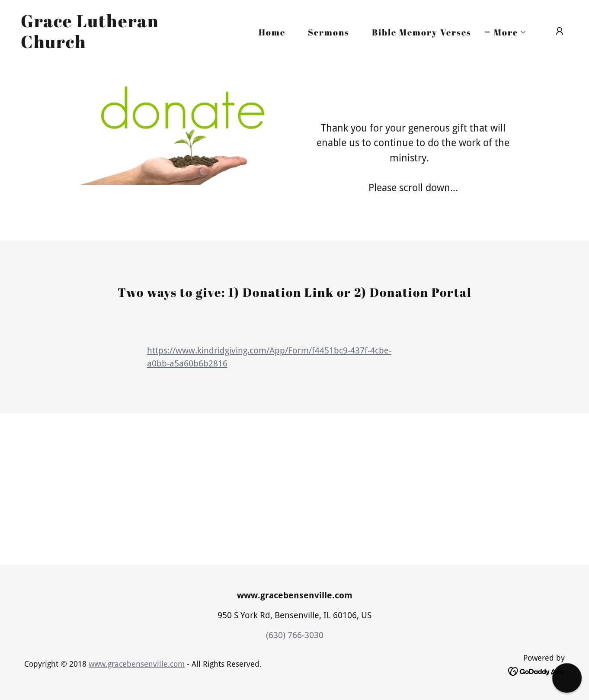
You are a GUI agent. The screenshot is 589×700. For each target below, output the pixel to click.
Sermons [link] (329, 32)
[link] (97, 45)
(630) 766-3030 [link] (295, 635)
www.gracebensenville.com (137, 664)
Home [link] (272, 32)
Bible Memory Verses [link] (422, 32)
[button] (506, 32)
